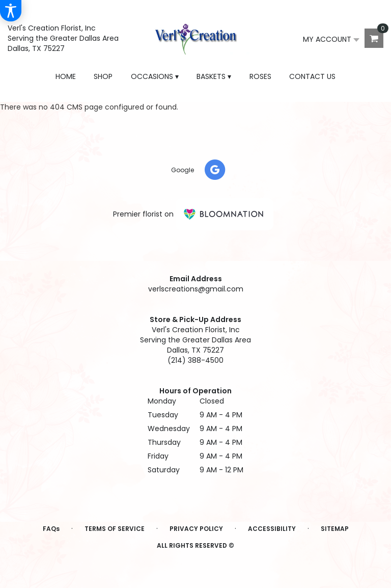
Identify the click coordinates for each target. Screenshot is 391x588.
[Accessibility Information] (11, 11)
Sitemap (335, 529)
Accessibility (272, 529)
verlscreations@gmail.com (196, 289)
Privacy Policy (196, 529)
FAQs (51, 529)
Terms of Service (115, 529)
